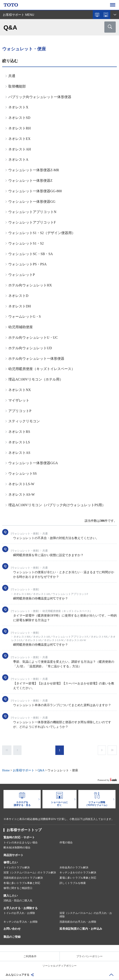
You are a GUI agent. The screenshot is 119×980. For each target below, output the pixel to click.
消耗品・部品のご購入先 (18, 901)
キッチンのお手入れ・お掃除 (21, 922)
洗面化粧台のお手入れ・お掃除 (78, 922)
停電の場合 (66, 843)
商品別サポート (13, 855)
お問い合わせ (12, 929)
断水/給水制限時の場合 (17, 848)
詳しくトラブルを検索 (73, 883)
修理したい (11, 862)
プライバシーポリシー (89, 956)
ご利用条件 (30, 956)
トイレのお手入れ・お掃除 (19, 913)
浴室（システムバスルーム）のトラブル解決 (30, 872)
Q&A (41, 770)
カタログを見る (97, 15)
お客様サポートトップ (24, 830)
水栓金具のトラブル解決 (74, 867)
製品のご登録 (12, 937)
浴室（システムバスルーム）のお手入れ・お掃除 (86, 915)
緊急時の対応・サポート (19, 837)
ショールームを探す (106, 15)
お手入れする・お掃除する (21, 908)
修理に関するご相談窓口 (18, 888)
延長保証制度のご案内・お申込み (81, 929)
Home (6, 770)
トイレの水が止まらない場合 (21, 843)
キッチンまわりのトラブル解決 (78, 872)
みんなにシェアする (17, 975)
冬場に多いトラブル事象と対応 (22, 883)
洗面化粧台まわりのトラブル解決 (23, 878)
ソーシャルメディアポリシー (59, 966)
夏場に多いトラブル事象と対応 (78, 878)
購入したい (11, 896)
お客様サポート (24, 770)
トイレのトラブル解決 (17, 867)
